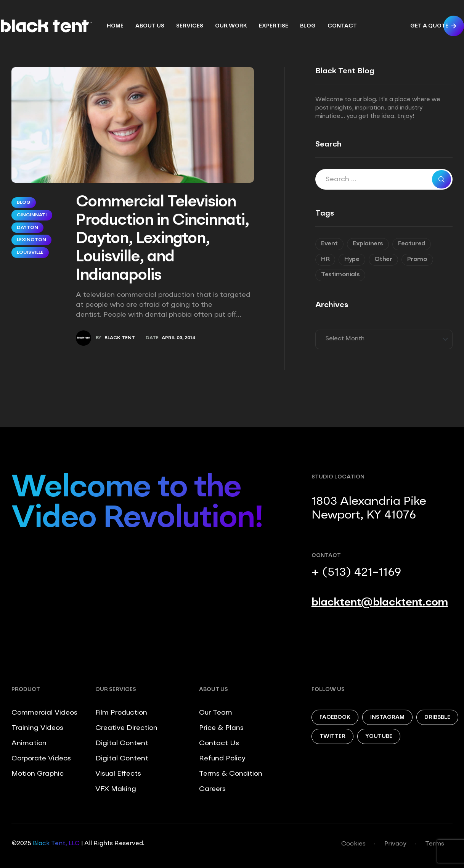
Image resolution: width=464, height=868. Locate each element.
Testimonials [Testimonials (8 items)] (340, 275)
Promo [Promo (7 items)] (417, 259)
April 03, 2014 (179, 338)
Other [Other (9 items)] (383, 259)
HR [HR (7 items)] (325, 259)
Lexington (31, 240)
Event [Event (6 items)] (329, 244)
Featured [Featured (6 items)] (412, 244)
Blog (24, 203)
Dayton (27, 228)
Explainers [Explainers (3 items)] (368, 244)
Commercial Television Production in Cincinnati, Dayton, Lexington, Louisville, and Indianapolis (162, 239)
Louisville (30, 253)
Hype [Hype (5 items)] (352, 259)
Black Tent (120, 338)
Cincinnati (32, 215)
